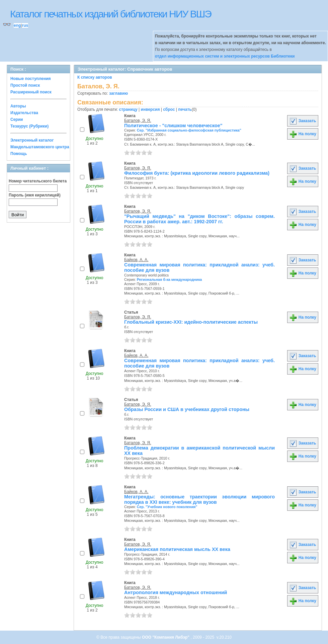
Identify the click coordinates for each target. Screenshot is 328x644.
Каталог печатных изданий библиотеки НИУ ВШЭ (111, 14)
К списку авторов (95, 77)
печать (185, 109)
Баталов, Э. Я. (138, 120)
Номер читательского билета (38, 181)
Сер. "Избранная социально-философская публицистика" (189, 130)
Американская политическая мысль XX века (177, 549)
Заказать (303, 121)
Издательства (24, 113)
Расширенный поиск (31, 92)
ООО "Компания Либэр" (166, 637)
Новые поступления (31, 79)
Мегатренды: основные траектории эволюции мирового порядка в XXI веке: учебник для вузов (199, 499)
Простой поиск (25, 85)
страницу (128, 109)
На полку (303, 134)
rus (25, 25)
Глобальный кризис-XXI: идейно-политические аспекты (191, 322)
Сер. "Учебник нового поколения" (167, 507)
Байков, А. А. (136, 260)
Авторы (18, 106)
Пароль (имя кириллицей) (35, 195)
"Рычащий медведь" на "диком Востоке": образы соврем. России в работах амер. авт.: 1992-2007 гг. (199, 219)
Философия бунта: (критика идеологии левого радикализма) (197, 173)
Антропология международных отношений (176, 592)
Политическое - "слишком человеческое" (173, 126)
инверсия (150, 109)
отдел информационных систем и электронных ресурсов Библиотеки (225, 56)
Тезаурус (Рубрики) (29, 126)
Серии (17, 119)
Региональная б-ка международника (170, 279)
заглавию (118, 93)
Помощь (19, 154)
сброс (169, 109)
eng (17, 25)
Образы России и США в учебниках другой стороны (187, 409)
